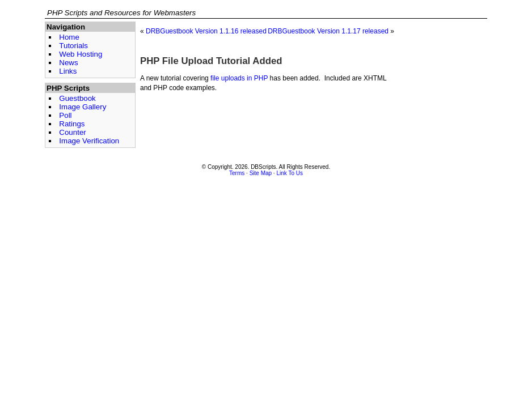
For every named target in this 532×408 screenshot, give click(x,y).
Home (69, 37)
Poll (65, 115)
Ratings (72, 124)
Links (68, 71)
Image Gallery (83, 107)
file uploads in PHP (239, 78)
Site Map (261, 173)
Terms (237, 173)
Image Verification (89, 141)
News (68, 63)
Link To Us (290, 173)
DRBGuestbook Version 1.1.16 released (206, 31)
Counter (72, 132)
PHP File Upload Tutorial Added (211, 61)
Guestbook (77, 98)
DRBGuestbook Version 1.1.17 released (328, 31)
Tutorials (73, 46)
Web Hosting (81, 54)
